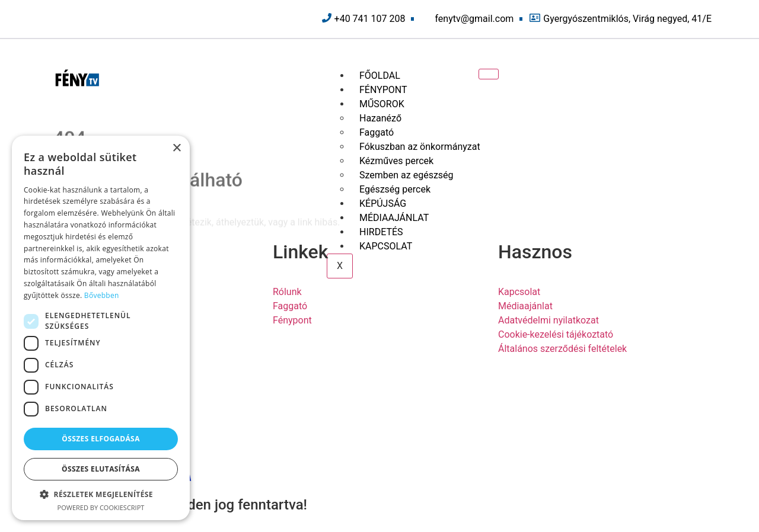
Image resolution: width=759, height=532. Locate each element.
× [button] (176, 148)
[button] (101, 494)
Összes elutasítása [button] (101, 469)
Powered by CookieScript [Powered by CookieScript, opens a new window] (101, 507)
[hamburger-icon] (489, 74)
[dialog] (101, 328)
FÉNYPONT (383, 90)
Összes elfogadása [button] (101, 439)
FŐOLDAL (380, 76)
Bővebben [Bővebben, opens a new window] (102, 295)
